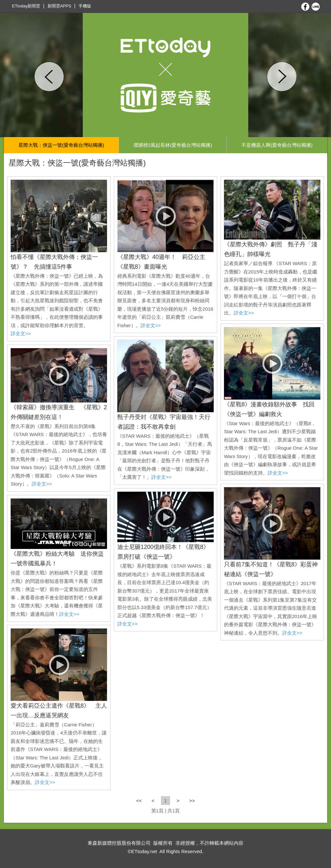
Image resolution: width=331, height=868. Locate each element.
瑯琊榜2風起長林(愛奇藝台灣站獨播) (173, 145)
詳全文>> (21, 333)
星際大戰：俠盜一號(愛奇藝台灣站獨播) (61, 145)
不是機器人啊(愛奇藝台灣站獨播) (277, 145)
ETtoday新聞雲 (26, 6)
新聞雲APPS (59, 6)
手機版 (85, 6)
